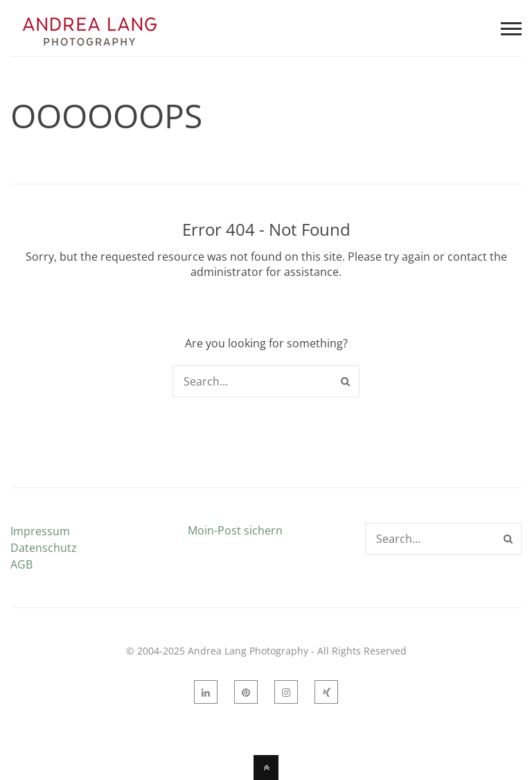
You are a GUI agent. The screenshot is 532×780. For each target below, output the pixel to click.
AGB (21, 564)
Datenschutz (44, 548)
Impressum (40, 531)
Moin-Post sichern (235, 530)
